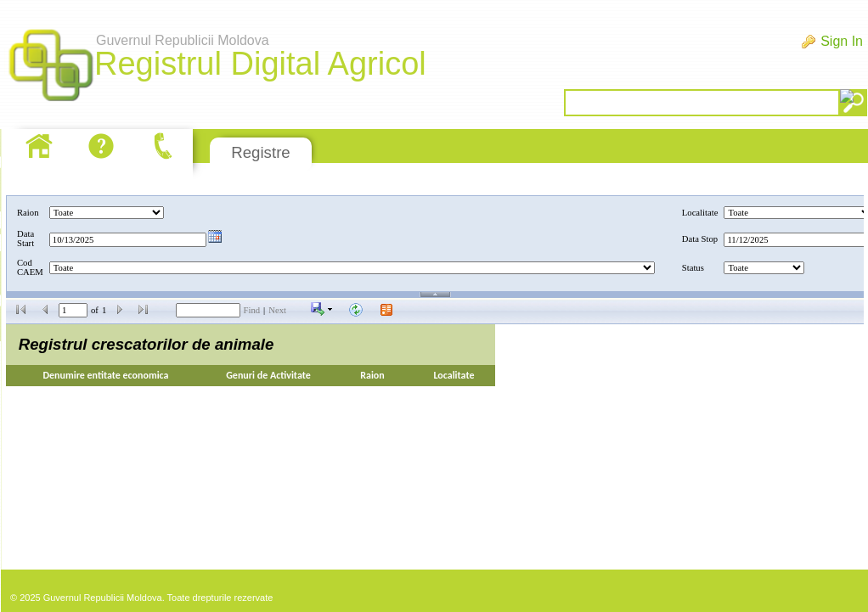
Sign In (842, 41)
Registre (260, 152)
